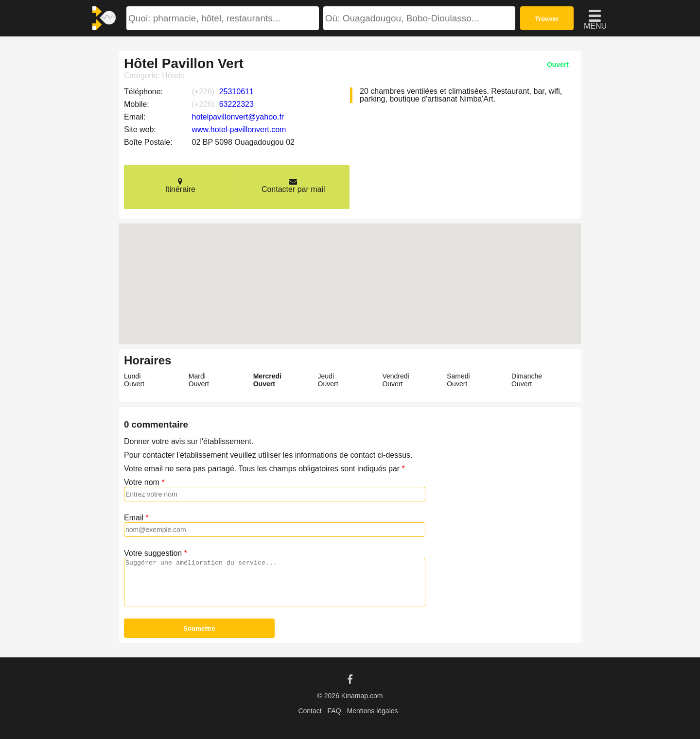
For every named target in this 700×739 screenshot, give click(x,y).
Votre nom (142, 482)
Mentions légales (372, 711)
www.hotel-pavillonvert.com (239, 129)
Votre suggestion (153, 553)
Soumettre (199, 628)
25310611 (236, 92)
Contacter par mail (294, 185)
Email (134, 518)
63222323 (236, 104)
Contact (310, 711)
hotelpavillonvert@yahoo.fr (238, 117)
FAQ (334, 711)
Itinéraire (180, 185)
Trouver (547, 19)
